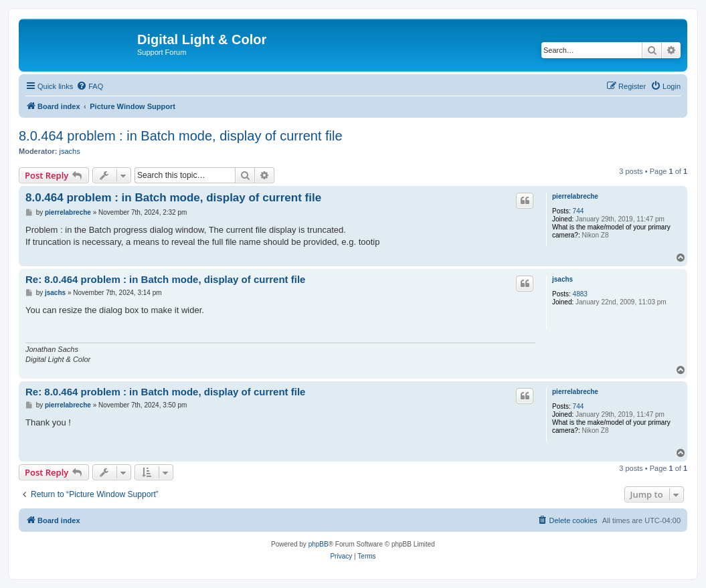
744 (579, 211)
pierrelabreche (575, 196)
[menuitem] (90, 86)
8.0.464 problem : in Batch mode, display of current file (181, 136)
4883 (580, 294)
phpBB (319, 544)
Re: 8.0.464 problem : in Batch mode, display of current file (165, 279)
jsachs (70, 151)
